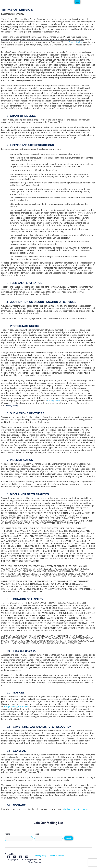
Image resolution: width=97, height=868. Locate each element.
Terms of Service (57, 855)
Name (7, 834)
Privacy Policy (41, 855)
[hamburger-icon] (77, 2)
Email (37, 834)
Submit (69, 838)
